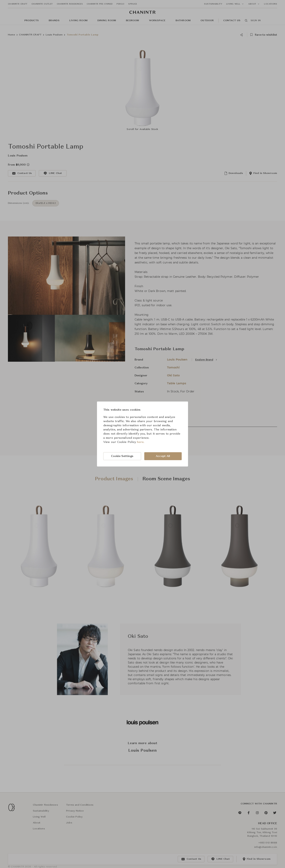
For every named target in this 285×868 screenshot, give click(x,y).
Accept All (163, 456)
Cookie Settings (122, 456)
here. (141, 442)
